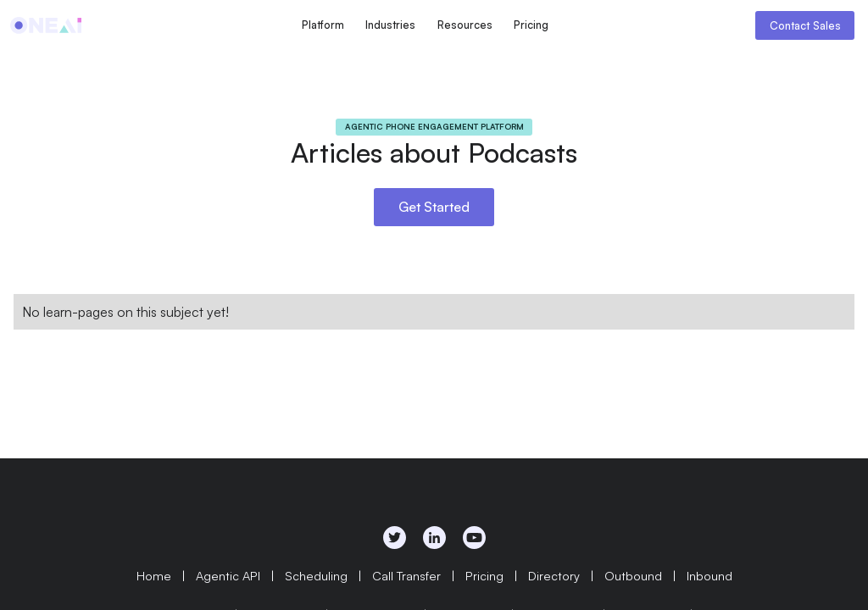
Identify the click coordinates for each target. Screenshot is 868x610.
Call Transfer (406, 575)
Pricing (531, 25)
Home (154, 575)
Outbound (633, 575)
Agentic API (228, 575)
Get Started (434, 207)
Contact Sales (805, 25)
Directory (554, 575)
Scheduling (316, 575)
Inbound (709, 575)
